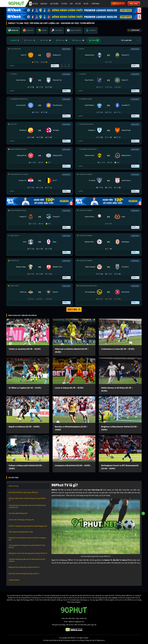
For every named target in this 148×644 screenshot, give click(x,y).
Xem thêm (74, 309)
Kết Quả (78, 4)
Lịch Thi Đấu (54, 4)
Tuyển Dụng (95, 4)
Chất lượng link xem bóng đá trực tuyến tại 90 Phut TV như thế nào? (27, 546)
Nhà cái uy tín (119, 3)
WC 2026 (35, 4)
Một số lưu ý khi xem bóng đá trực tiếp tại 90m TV (24, 574)
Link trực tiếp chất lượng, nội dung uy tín (21, 520)
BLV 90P (46, 40)
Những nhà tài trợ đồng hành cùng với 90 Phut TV (24, 567)
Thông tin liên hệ (14, 580)
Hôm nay (62, 40)
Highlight (44, 4)
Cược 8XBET (134, 3)
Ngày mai (78, 40)
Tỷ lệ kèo (64, 4)
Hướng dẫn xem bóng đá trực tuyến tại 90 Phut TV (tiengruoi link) (28, 539)
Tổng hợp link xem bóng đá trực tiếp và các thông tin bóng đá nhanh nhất (27, 506)
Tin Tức (86, 4)
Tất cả (94, 40)
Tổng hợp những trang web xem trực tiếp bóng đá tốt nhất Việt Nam (27, 560)
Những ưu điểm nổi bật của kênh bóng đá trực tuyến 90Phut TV (27, 499)
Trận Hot (30, 40)
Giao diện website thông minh (18, 513)
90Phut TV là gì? (14, 486)
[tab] (13, 30)
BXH (71, 4)
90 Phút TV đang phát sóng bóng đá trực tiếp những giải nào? (28, 526)
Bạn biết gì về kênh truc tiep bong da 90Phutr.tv (23, 492)
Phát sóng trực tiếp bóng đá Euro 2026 (21, 532)
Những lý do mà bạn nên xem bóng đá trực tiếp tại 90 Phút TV (28, 553)
